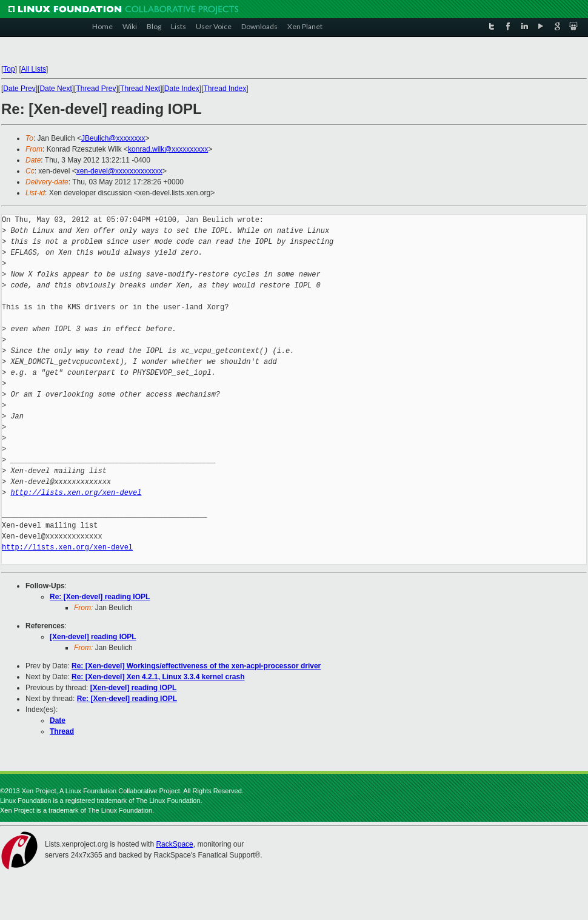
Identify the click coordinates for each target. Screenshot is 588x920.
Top (9, 69)
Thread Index (225, 89)
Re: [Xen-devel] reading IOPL (100, 597)
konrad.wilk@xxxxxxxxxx (168, 149)
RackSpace (174, 844)
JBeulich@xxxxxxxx (113, 138)
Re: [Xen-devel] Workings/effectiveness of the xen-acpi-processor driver (196, 666)
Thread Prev (96, 89)
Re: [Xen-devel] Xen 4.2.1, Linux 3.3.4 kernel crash (158, 677)
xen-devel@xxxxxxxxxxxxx (119, 171)
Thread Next (140, 89)
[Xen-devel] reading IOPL (93, 637)
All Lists (34, 69)
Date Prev (19, 89)
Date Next (55, 89)
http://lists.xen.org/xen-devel (76, 493)
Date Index (182, 89)
